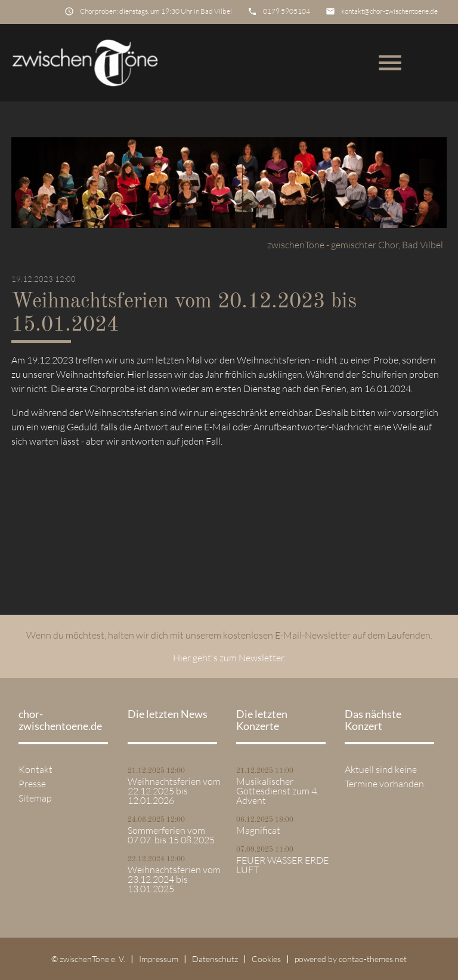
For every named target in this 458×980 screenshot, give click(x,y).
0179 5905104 (287, 11)
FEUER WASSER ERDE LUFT (282, 865)
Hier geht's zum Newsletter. (229, 658)
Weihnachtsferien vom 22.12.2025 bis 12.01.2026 (174, 791)
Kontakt (35, 769)
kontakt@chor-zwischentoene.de (389, 11)
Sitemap (35, 798)
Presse (32, 784)
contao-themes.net (373, 959)
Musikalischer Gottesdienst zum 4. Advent (277, 791)
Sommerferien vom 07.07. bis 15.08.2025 (171, 835)
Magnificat (258, 830)
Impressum (159, 959)
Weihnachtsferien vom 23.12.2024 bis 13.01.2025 (174, 879)
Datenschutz (215, 959)
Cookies (266, 959)
